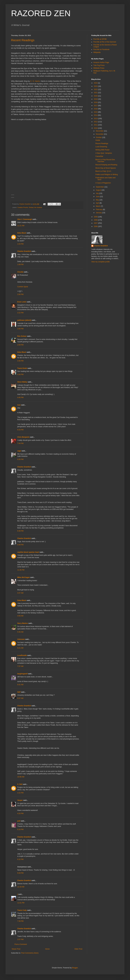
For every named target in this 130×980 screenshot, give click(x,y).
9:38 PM (20, 531)
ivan (19, 405)
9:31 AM (20, 685)
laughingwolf (22, 674)
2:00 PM (20, 294)
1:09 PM (20, 265)
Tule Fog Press (99, 65)
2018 (96, 102)
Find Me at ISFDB (100, 39)
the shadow (38, 207)
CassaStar (99, 156)
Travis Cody (22, 910)
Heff (19, 692)
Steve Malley (22, 382)
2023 (96, 86)
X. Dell (20, 784)
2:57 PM (20, 939)
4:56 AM (20, 616)
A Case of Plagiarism (103, 183)
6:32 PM (20, 859)
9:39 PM (20, 545)
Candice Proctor (23, 207)
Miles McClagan (24, 577)
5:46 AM (20, 632)
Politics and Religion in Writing (107, 174)
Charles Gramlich (24, 251)
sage (19, 451)
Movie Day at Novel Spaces (106, 168)
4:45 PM (20, 398)
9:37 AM (20, 698)
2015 (96, 112)
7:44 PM (20, 443)
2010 (96, 128)
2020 (96, 96)
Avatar (98, 140)
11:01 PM (21, 903)
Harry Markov (23, 623)
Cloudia (20, 272)
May (98, 200)
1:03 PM (20, 244)
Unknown (21, 639)
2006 (96, 226)
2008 (96, 220)
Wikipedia (97, 52)
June (98, 197)
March (98, 206)
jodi (19, 821)
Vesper (20, 800)
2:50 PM (20, 329)
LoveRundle (22, 655)
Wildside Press (99, 68)
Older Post (78, 949)
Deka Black (22, 233)
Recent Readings (23, 40)
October (99, 137)
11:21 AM (21, 226)
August (99, 190)
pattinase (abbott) (24, 320)
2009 (96, 217)
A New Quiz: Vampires (104, 153)
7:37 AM (20, 666)
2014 (96, 115)
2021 (96, 93)
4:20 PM (20, 813)
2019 (96, 99)
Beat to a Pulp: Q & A (103, 171)
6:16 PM (20, 829)
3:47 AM (20, 593)
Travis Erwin (22, 368)
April (98, 203)
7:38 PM (20, 921)
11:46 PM (21, 570)
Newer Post (16, 949)
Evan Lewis (22, 302)
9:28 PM (20, 873)
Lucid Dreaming (101, 147)
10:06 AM (21, 777)
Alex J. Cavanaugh (25, 219)
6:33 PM (20, 430)
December (100, 131)
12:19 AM (21, 887)
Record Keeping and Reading (106, 165)
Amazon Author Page (101, 62)
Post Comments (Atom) (30, 953)
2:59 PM (20, 345)
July (98, 193)
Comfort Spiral (23, 287)
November (100, 134)
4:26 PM (20, 374)
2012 (96, 122)
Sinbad (31, 207)
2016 (96, 109)
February (99, 210)
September (100, 187)
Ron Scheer (22, 336)
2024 (96, 83)
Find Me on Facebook (101, 49)
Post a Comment (21, 944)
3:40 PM (20, 361)
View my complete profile (100, 262)
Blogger (75, 968)
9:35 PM (20, 459)
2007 (96, 223)
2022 (96, 89)
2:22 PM (20, 313)
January (99, 213)
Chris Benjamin (23, 437)
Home (47, 949)
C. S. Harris (35, 81)
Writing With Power (102, 150)
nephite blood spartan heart (28, 552)
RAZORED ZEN (41, 13)
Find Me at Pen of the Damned (105, 42)
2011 (96, 125)
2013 (96, 119)
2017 (96, 106)
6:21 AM (20, 648)
